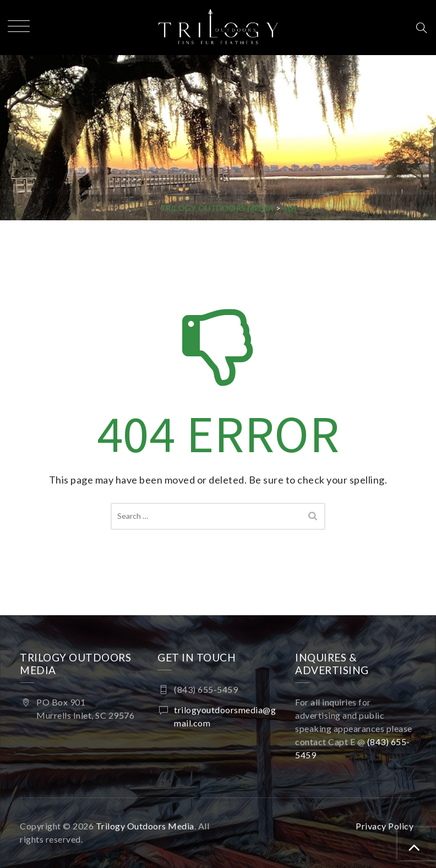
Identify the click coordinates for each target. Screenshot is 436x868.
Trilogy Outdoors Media (145, 826)
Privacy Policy (385, 826)
